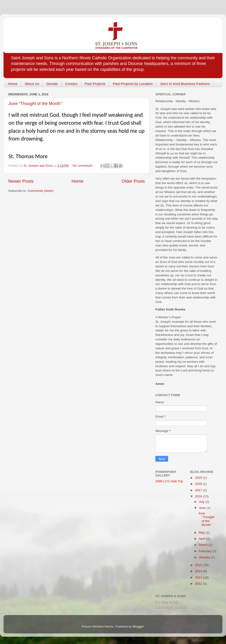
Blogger (138, 626)
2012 (199, 584)
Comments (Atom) (41, 191)
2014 (199, 571)
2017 (199, 490)
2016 (199, 496)
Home (13, 84)
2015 (199, 565)
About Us (32, 84)
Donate (52, 84)
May (202, 533)
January (205, 557)
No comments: (83, 166)
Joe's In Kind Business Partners (185, 84)
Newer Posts (21, 181)
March (204, 545)
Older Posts (133, 181)
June (203, 508)
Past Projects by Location (133, 84)
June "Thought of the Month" (35, 104)
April (203, 539)
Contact (71, 84)
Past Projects (95, 84)
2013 (199, 578)
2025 (199, 478)
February (206, 551)
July (202, 502)
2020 (199, 484)
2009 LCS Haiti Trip (169, 481)
